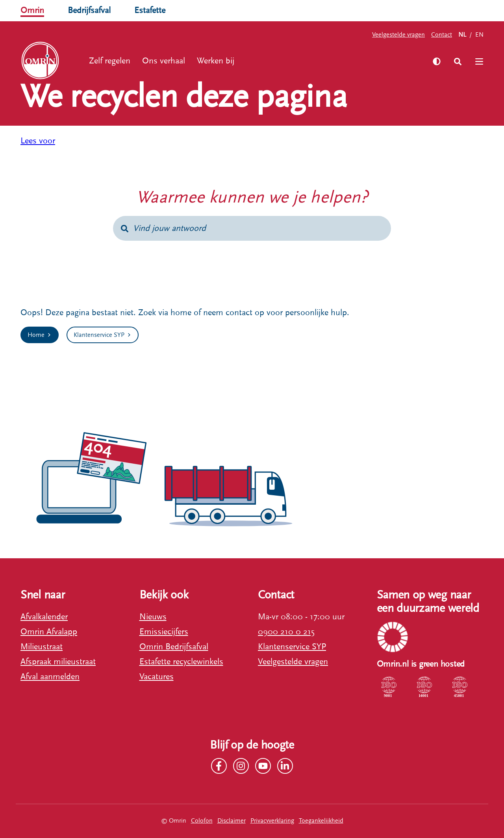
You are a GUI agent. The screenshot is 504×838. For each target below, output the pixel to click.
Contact (442, 35)
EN (479, 35)
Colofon (202, 821)
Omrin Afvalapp (49, 632)
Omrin (32, 10)
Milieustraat (42, 647)
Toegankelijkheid (321, 821)
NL (462, 35)
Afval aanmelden (50, 677)
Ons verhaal (164, 61)
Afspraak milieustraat (58, 662)
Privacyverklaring (272, 821)
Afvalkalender (44, 617)
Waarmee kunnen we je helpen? (252, 197)
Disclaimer (232, 821)
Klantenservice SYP (292, 647)
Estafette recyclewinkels (181, 662)
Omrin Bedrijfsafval (174, 647)
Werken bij (216, 61)
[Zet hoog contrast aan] (437, 61)
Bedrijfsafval (89, 10)
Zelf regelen (110, 61)
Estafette (150, 10)
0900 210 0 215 (286, 632)
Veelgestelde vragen (398, 35)
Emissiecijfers (164, 632)
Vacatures (157, 677)
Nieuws (153, 617)
